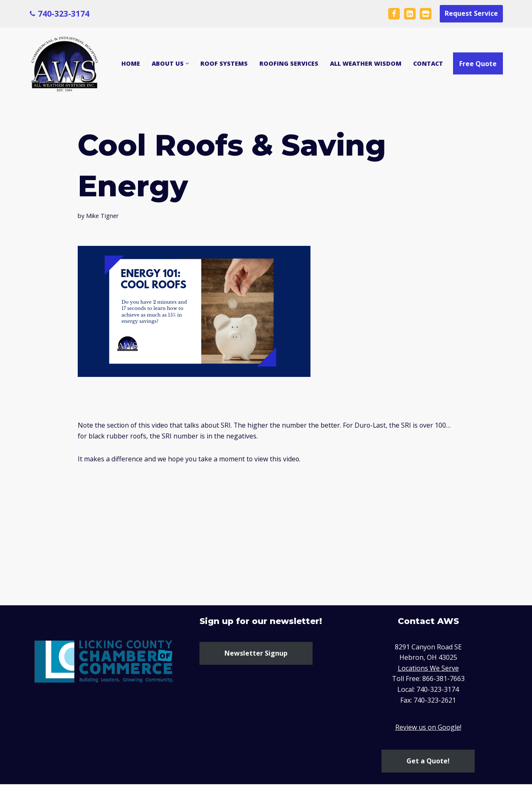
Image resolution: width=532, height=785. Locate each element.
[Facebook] (394, 14)
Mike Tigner (102, 216)
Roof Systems (224, 64)
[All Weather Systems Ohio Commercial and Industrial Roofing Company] (65, 64)
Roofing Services (289, 64)
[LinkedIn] (410, 14)
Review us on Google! (428, 728)
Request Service (471, 13)
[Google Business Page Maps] (426, 14)
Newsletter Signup (256, 654)
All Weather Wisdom (366, 64)
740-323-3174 (64, 13)
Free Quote (478, 64)
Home (131, 64)
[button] (187, 63)
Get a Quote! (428, 761)
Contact (428, 64)
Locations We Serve (428, 669)
